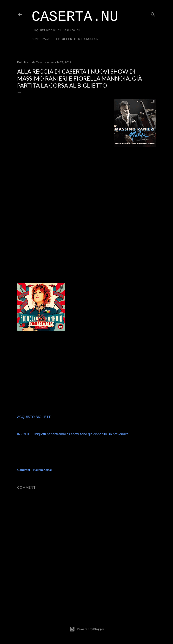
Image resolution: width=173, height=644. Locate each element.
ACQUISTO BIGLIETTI (34, 417)
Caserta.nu (75, 17)
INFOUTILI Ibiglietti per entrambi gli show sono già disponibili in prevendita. (74, 434)
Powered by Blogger (87, 629)
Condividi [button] (23, 470)
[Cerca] (153, 13)
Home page (41, 39)
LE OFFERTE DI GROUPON (77, 39)
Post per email (43, 470)
